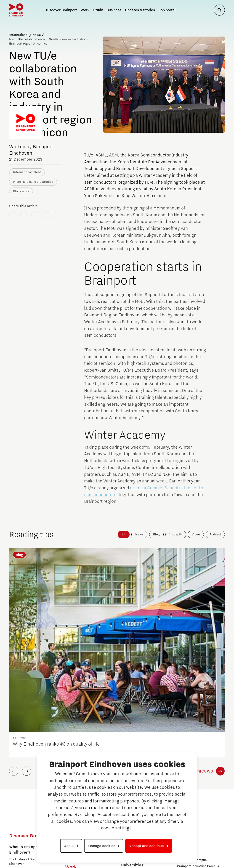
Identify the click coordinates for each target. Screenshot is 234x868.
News (37, 35)
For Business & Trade (24, 799)
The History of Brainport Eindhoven (26, 753)
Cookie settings (210, 851)
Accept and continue (147, 846)
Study (128, 737)
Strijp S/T (72, 739)
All (124, 535)
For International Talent (26, 815)
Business (114, 10)
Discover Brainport (30, 728)
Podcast (215, 535)
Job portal (167, 10)
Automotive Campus (24, 831)
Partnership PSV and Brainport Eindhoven (31, 764)
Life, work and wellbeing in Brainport (29, 775)
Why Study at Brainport (142, 748)
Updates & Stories (140, 10)
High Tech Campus (191, 770)
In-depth (176, 535)
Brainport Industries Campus (86, 727)
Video (196, 535)
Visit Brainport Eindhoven (32, 786)
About (69, 846)
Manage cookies (102, 846)
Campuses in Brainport (30, 824)
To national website (199, 812)
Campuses (187, 738)
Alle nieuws (200, 663)
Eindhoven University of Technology (82, 748)
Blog (156, 535)
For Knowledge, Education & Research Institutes (30, 807)
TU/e (180, 764)
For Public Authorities (25, 792)
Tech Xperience (135, 728)
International (19, 35)
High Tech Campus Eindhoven (87, 733)
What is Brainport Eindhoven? (25, 741)
